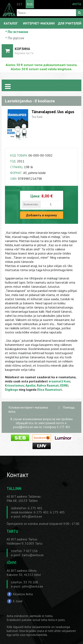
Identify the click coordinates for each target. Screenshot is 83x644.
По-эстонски (18, 32)
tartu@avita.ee (33, 555)
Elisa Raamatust (50, 389)
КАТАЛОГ (11, 23)
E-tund (18, 601)
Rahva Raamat (48, 385)
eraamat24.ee (59, 381)
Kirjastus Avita (23, 594)
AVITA (77, 4)
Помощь (69, 407)
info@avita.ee (32, 516)
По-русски (16, 38)
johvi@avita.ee (32, 586)
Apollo (30, 385)
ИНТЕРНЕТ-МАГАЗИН (39, 23)
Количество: (31, 204)
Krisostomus (14, 385)
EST (20, 4)
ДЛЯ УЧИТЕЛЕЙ (70, 23)
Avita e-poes (56, 620)
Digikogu (11, 389)
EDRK (64, 385)
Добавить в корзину (41, 215)
